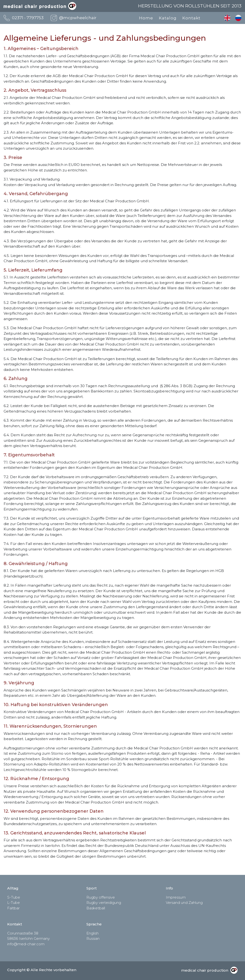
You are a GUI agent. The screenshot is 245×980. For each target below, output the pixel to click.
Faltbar (13, 908)
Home (146, 18)
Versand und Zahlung (184, 903)
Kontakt (191, 18)
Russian (238, 18)
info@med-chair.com (26, 944)
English (227, 18)
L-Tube (14, 903)
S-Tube (14, 897)
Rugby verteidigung (104, 903)
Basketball (96, 908)
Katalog (168, 18)
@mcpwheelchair (78, 18)
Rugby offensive (101, 897)
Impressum (176, 897)
